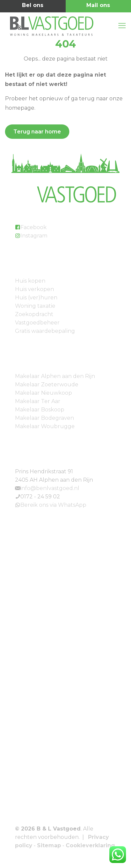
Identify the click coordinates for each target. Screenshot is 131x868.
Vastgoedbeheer (37, 323)
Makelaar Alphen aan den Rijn (55, 376)
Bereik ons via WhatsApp (53, 505)
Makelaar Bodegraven (44, 418)
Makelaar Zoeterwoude (47, 384)
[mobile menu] (122, 26)
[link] (65, 578)
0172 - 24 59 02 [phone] (33, 6)
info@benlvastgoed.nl (50, 488)
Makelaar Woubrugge (45, 426)
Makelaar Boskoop (40, 410)
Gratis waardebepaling (45, 331)
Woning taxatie (35, 306)
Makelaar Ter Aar (38, 401)
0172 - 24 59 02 (40, 497)
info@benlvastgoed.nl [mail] (98, 6)
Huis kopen (30, 281)
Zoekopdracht (34, 314)
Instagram (34, 236)
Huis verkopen (34, 289)
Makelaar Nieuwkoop (43, 393)
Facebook (33, 227)
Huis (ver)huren (36, 298)
